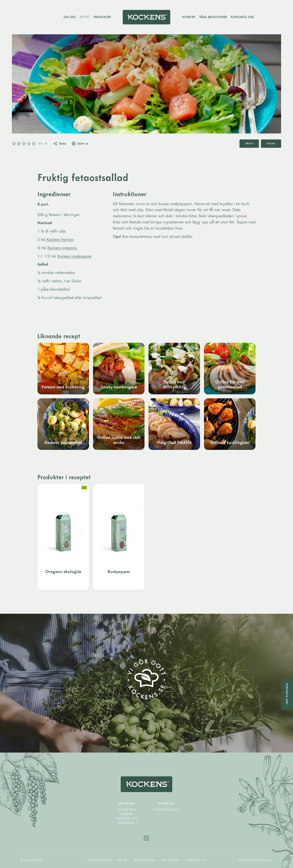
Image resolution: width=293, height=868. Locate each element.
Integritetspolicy (166, 809)
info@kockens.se (196, 860)
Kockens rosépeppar (74, 256)
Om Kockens (127, 809)
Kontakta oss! (287, 694)
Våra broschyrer (213, 17)
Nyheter (189, 17)
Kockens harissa (60, 239)
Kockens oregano (62, 248)
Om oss (70, 17)
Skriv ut (80, 143)
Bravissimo (266, 860)
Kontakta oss (243, 17)
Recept (85, 17)
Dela (60, 143)
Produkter (102, 17)
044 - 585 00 (170, 860)
